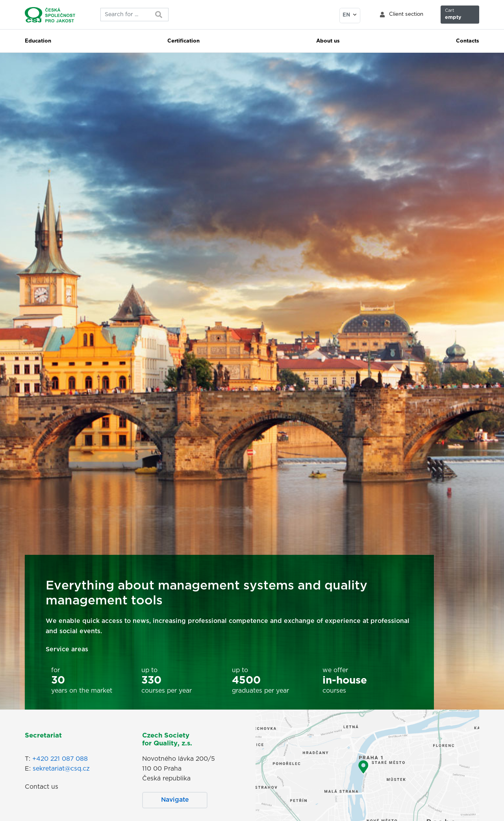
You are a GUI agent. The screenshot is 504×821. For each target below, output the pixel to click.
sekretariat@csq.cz (61, 769)
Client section (406, 14)
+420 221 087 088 (60, 759)
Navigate (175, 800)
